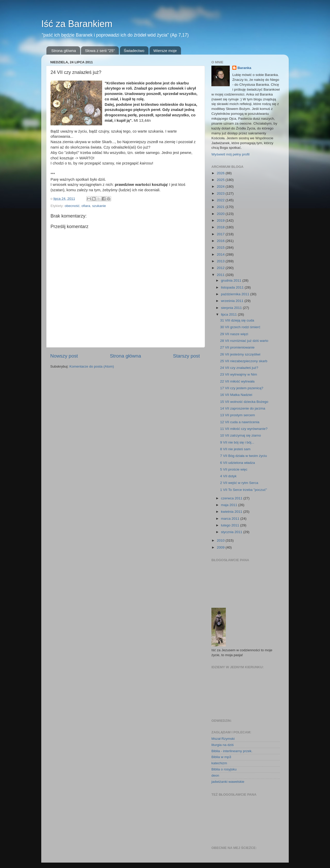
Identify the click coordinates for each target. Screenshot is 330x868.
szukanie (99, 206)
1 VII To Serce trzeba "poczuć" (244, 490)
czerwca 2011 (232, 498)
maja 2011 (230, 505)
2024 (221, 186)
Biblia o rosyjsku (224, 769)
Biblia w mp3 (221, 757)
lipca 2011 (229, 314)
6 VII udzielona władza (238, 463)
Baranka (244, 68)
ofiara (86, 206)
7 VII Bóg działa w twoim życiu (244, 456)
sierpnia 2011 (232, 308)
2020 (221, 214)
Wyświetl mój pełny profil (230, 154)
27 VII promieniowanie (237, 347)
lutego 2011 (230, 525)
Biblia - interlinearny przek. (232, 751)
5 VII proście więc (234, 469)
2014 (221, 254)
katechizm (219, 763)
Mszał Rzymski (223, 739)
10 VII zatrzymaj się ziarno (241, 435)
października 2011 (236, 294)
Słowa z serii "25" (100, 51)
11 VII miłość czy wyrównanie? (244, 429)
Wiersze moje (165, 51)
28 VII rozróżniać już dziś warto (244, 341)
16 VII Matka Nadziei (236, 395)
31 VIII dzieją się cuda (237, 320)
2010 (221, 540)
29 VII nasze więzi (234, 334)
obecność (72, 206)
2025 (221, 180)
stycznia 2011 (232, 532)
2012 (221, 268)
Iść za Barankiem (77, 24)
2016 (221, 241)
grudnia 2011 (232, 280)
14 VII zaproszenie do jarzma (243, 408)
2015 (221, 248)
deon (215, 775)
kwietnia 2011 (232, 512)
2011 (221, 275)
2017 (221, 234)
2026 (221, 173)
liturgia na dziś (222, 745)
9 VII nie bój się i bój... (237, 442)
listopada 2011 (233, 287)
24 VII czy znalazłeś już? (239, 368)
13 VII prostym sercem (238, 415)
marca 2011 (231, 519)
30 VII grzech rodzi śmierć (240, 327)
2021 (221, 207)
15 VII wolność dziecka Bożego (244, 402)
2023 (221, 193)
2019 (221, 220)
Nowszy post (64, 356)
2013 (221, 261)
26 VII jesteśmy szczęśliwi (240, 354)
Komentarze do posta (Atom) (92, 366)
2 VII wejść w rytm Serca (239, 483)
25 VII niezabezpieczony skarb (244, 361)
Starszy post (186, 356)
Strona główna (64, 51)
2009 (221, 547)
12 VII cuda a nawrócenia (240, 422)
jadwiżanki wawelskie (228, 782)
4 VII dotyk (228, 476)
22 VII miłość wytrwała (237, 381)
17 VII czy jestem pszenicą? (242, 388)
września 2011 (233, 301)
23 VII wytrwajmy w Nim (239, 374)
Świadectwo (134, 51)
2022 (221, 200)
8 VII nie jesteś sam (235, 449)
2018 (221, 227)
